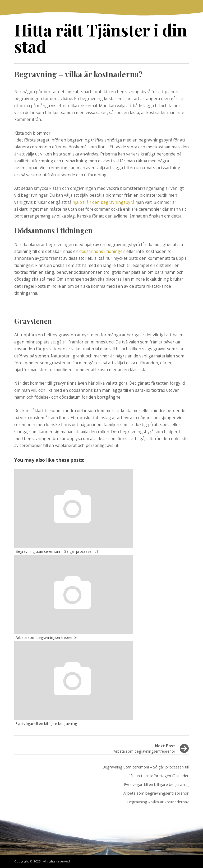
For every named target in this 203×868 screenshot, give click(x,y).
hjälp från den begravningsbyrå (103, 202)
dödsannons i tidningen (102, 251)
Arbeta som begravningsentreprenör (156, 793)
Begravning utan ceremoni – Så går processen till (146, 767)
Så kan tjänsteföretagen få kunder (159, 776)
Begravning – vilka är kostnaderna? (158, 802)
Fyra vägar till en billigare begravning (156, 784)
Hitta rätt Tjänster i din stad (101, 38)
